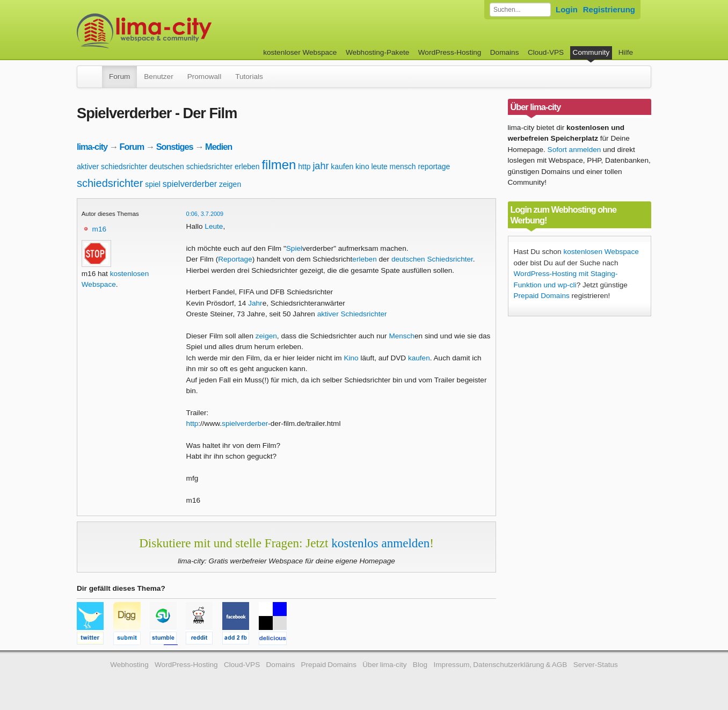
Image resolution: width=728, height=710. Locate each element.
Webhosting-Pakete (377, 52)
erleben (247, 166)
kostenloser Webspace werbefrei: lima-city (184, 31)
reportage (434, 166)
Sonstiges (175, 147)
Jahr (255, 303)
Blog (420, 665)
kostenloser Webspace (300, 52)
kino (362, 166)
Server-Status (596, 665)
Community (591, 52)
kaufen (342, 166)
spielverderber (190, 184)
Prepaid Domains (542, 296)
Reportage (235, 259)
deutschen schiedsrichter (191, 166)
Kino (351, 358)
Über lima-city (384, 665)
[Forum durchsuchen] (520, 10)
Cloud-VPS (546, 52)
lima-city (92, 147)
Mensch (402, 336)
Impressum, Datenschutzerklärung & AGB (500, 665)
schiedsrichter (110, 183)
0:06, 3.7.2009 (205, 214)
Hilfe (626, 52)
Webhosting (129, 665)
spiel (153, 184)
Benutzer (158, 77)
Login (567, 9)
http (304, 166)
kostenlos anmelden (380, 543)
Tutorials (249, 77)
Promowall (204, 77)
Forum (119, 77)
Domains (505, 52)
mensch (403, 166)
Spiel (294, 248)
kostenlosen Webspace (601, 252)
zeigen (230, 184)
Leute (214, 226)
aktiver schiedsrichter (112, 166)
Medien (219, 147)
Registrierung (609, 9)
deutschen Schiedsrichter (432, 259)
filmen (279, 165)
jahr (321, 166)
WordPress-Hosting (450, 52)
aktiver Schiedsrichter (352, 314)
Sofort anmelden (574, 150)
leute (379, 166)
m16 (99, 229)
